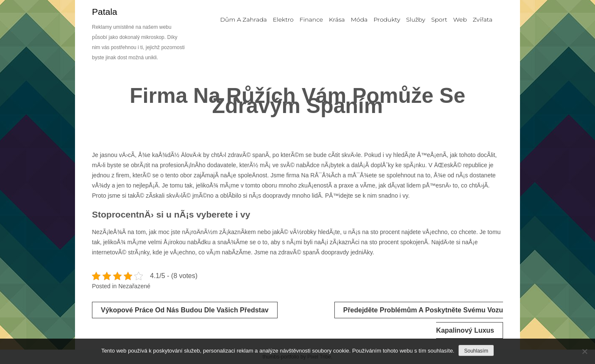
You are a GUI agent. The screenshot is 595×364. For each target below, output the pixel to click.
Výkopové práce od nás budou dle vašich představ (185, 310)
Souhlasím (476, 351)
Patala (105, 12)
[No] (584, 351)
